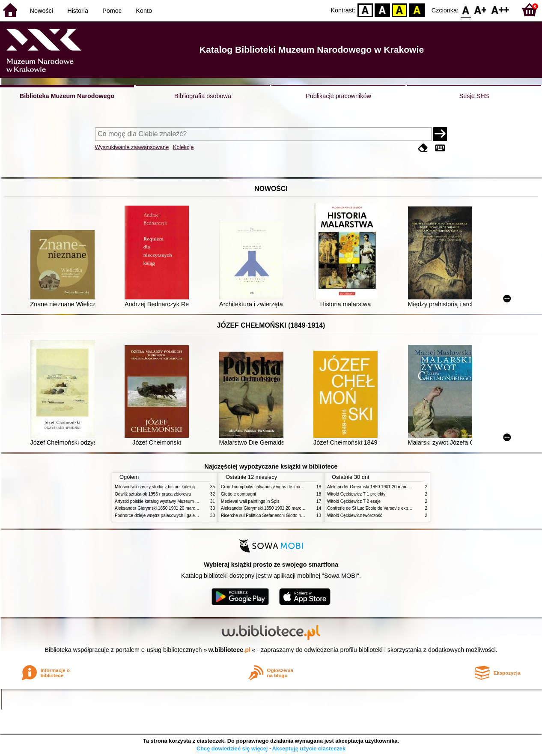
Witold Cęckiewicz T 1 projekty (356, 494)
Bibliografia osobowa (203, 96)
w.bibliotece (230, 650)
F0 (466, 10)
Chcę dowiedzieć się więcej (232, 749)
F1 (481, 10)
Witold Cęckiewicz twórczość (355, 515)
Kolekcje (183, 147)
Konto (144, 11)
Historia (78, 11)
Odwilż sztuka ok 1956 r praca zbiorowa (153, 494)
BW (382, 10)
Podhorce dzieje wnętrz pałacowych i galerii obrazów (165, 515)
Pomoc (112, 11)
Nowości (42, 11)
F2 (500, 10)
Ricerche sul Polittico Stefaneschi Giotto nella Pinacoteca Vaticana (284, 515)
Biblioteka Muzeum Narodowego (67, 96)
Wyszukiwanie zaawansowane (132, 147)
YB (400, 10)
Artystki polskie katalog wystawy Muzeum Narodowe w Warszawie (178, 501)
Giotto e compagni (238, 494)
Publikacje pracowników (338, 96)
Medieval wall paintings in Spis (250, 501)
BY (417, 10)
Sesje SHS (474, 96)
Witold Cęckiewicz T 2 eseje (354, 501)
